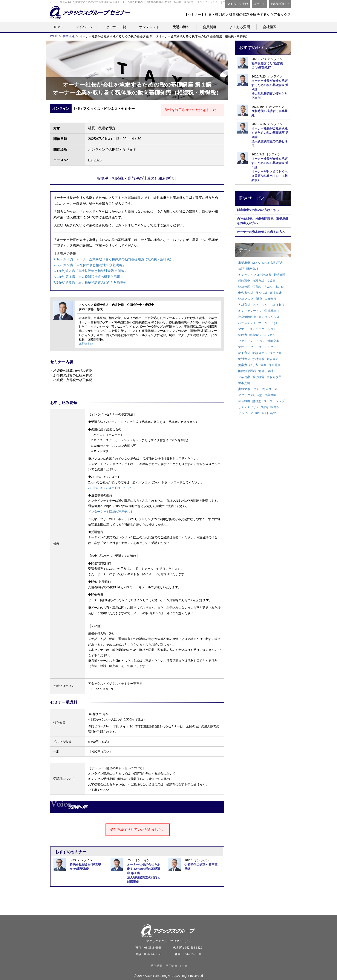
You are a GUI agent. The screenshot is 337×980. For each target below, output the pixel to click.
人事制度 (270, 299)
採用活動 (276, 353)
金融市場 (258, 281)
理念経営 (258, 377)
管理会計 (276, 293)
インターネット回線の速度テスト (111, 511)
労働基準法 (272, 311)
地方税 (279, 287)
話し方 (254, 365)
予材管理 (258, 359)
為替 (273, 413)
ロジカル (270, 335)
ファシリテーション (252, 341)
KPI (258, 413)
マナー (243, 329)
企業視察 (244, 377)
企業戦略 (270, 395)
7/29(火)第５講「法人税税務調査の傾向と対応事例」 (92, 282)
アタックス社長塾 (250, 395)
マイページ (84, 27)
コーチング (266, 347)
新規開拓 (273, 359)
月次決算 (261, 293)
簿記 (241, 269)
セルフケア (246, 413)
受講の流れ (181, 27)
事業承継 (69, 36)
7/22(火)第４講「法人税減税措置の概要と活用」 (88, 277)
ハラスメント (247, 323)
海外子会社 (266, 371)
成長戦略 (244, 401)
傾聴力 (243, 335)
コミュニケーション (263, 329)
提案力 (243, 365)
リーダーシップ (274, 401)
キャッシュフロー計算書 (255, 275)
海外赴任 (275, 365)
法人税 (268, 287)
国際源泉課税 (247, 371)
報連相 (275, 407)
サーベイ (264, 323)
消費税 (257, 287)
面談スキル (260, 353)
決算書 (271, 281)
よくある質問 (240, 27)
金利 (265, 413)
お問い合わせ (280, 4)
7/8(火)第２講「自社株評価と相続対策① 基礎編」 (90, 265)
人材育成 (244, 305)
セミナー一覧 (116, 27)
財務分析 (252, 269)
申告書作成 (246, 293)
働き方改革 (274, 377)
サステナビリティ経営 (253, 407)
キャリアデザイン (250, 311)
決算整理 (244, 287)
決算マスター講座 (250, 299)
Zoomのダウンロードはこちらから (112, 488)
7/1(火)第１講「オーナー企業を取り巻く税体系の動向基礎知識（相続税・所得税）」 (115, 259)
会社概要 (270, 27)
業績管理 (279, 275)
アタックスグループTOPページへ (169, 932)
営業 (263, 365)
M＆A (256, 263)
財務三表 (277, 263)
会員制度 (210, 27)
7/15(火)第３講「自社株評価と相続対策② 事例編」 (90, 271)
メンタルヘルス (269, 317)
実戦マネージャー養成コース (258, 389)
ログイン (259, 4)
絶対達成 (244, 359)
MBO (266, 263)
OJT (275, 323)
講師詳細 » (86, 344)
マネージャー (261, 305)
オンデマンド (149, 27)
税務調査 (244, 281)
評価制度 (279, 305)
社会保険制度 (247, 317)
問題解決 (255, 335)
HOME (57, 27)
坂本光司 (244, 383)
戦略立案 (273, 341)
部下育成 (244, 353)
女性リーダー (247, 347)
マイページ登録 (237, 4)
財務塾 (257, 401)
